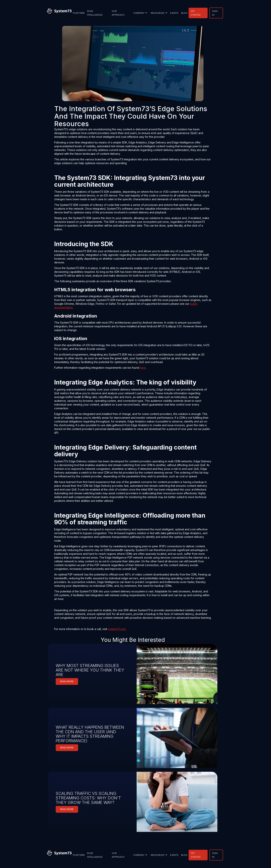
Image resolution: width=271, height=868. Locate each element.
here (143, 368)
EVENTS (174, 13)
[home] (59, 13)
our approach (118, 13)
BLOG (184, 13)
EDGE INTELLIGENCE (95, 13)
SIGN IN (215, 13)
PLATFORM (79, 13)
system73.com (117, 629)
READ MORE (67, 681)
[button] (140, 13)
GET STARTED (196, 13)
